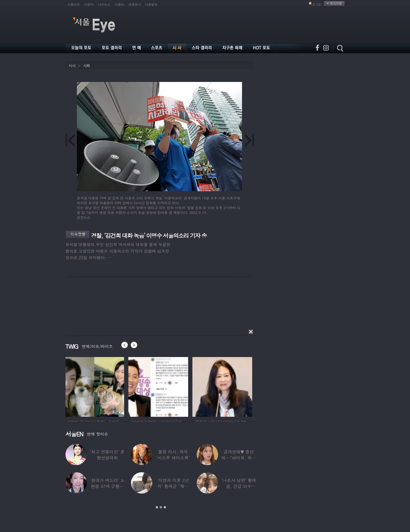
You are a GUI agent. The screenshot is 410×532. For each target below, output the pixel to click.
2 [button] (161, 507)
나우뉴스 (104, 4)
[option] (95, 386)
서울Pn (89, 4)
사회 (87, 66)
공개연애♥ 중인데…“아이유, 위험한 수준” (238, 458)
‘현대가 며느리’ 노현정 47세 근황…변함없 (107, 486)
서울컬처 (151, 4)
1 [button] (157, 507)
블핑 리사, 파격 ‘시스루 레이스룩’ (173, 455)
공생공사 (135, 4)
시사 (72, 66)
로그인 (317, 4)
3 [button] (165, 507)
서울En (119, 4)
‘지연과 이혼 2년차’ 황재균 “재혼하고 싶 (173, 486)
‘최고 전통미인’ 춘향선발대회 (107, 455)
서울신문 (74, 4)
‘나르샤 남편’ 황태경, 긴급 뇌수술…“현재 (239, 486)
